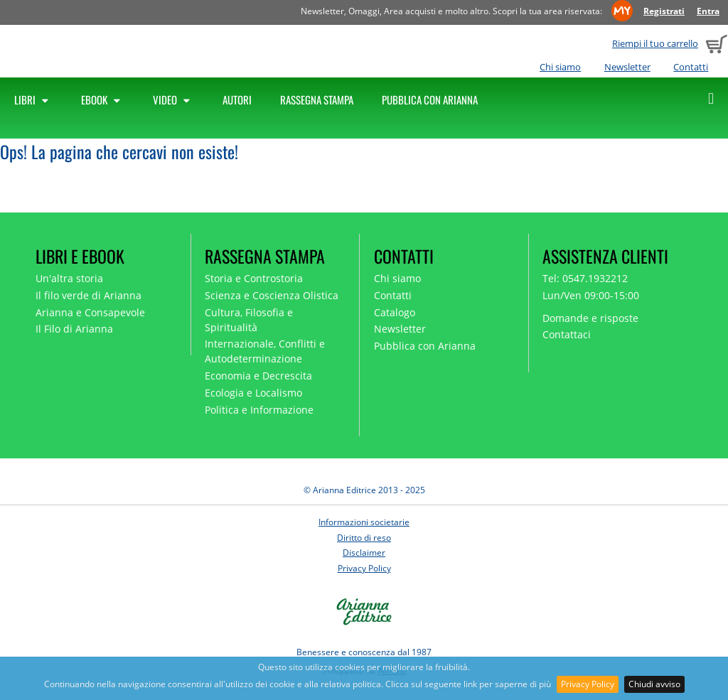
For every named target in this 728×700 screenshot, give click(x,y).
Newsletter (627, 67)
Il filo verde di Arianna (89, 295)
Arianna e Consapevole (90, 312)
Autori (237, 99)
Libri (33, 99)
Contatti (691, 67)
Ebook (103, 99)
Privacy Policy (588, 684)
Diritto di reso (364, 538)
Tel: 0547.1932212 (585, 278)
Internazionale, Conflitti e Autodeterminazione (265, 351)
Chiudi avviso (654, 684)
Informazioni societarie (364, 522)
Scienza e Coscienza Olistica (272, 295)
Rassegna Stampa (317, 99)
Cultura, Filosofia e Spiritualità (249, 320)
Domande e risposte (590, 318)
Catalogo (395, 312)
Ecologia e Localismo (253, 393)
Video (173, 99)
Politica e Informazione (259, 410)
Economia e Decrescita (258, 376)
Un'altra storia (69, 278)
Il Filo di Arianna (74, 329)
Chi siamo (560, 67)
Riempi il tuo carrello (655, 43)
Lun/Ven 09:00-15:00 (591, 295)
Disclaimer (364, 553)
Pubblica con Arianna (430, 99)
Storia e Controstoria (254, 278)
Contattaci (567, 334)
